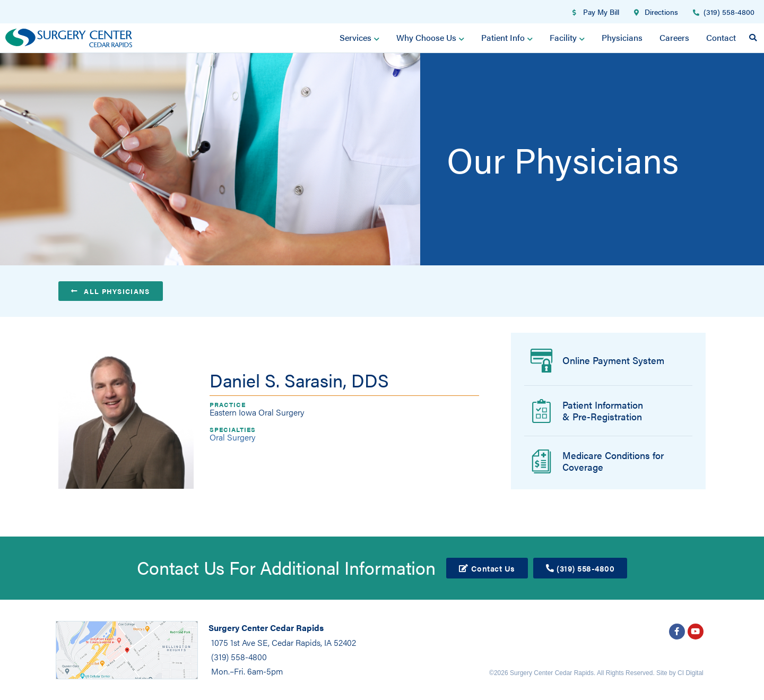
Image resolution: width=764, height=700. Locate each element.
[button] (753, 38)
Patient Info (507, 38)
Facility (567, 38)
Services (359, 38)
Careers (674, 37)
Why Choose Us (430, 38)
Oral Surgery (232, 437)
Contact (721, 37)
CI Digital (691, 672)
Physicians (622, 37)
